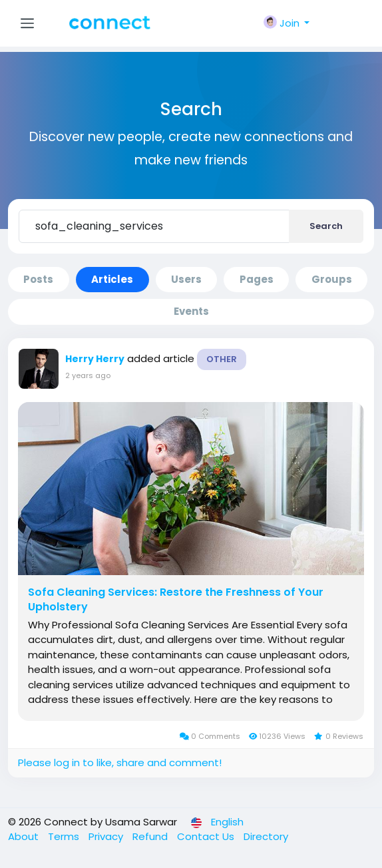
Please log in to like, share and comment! (120, 762)
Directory (266, 836)
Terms (65, 836)
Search (326, 226)
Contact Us (207, 836)
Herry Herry (95, 359)
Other (222, 359)
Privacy (107, 836)
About (25, 836)
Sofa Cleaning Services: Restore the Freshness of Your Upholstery (176, 600)
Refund (151, 836)
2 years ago (88, 375)
